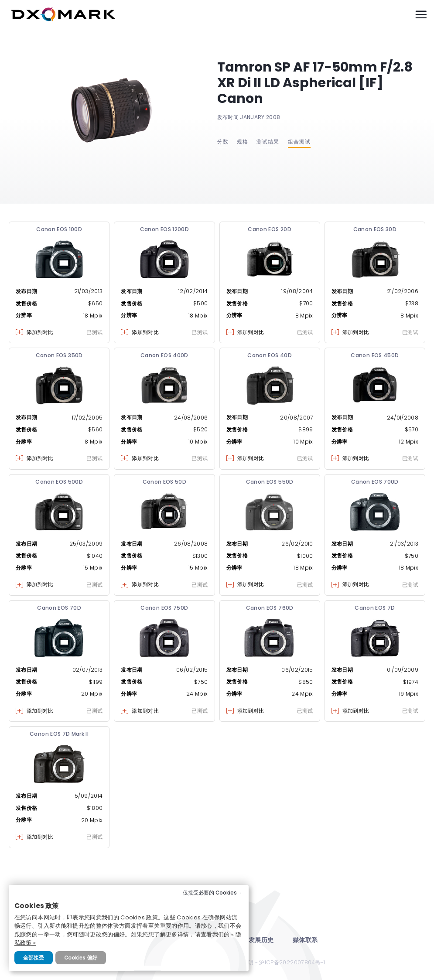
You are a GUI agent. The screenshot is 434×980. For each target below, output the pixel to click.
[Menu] (421, 14)
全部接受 (34, 958)
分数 (223, 142)
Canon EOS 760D (270, 608)
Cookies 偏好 (81, 958)
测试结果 (268, 142)
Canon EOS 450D (375, 355)
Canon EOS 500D (59, 482)
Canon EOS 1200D (164, 229)
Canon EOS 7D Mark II (59, 734)
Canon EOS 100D (59, 229)
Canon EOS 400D (164, 355)
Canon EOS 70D (59, 608)
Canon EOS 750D (164, 608)
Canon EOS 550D (270, 482)
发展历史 (261, 940)
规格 (243, 142)
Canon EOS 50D (165, 482)
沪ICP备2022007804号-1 (292, 962)
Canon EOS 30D (375, 229)
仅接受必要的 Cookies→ (212, 893)
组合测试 (299, 142)
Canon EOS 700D (375, 482)
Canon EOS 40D (270, 355)
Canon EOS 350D (59, 355)
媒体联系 (305, 940)
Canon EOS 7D (375, 608)
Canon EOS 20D (270, 229)
